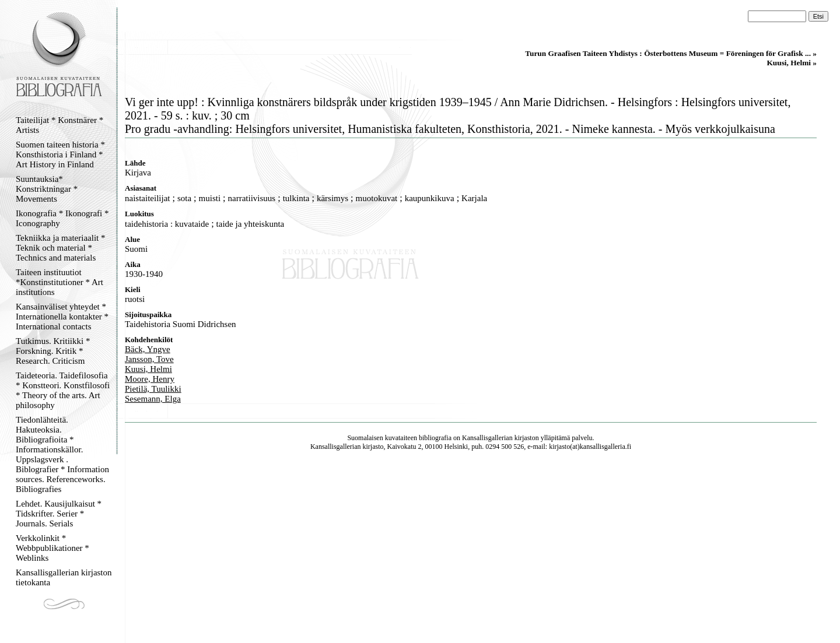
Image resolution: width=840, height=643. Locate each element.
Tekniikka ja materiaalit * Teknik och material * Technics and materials (60, 248)
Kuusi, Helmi (148, 369)
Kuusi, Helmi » (792, 63)
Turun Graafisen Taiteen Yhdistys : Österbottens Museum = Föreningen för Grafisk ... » (671, 53)
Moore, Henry (150, 379)
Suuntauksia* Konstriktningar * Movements (47, 189)
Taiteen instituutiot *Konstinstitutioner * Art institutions (60, 282)
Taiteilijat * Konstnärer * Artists (60, 125)
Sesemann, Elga (153, 399)
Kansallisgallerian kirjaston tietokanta (64, 577)
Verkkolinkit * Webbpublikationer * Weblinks (52, 548)
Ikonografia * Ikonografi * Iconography (62, 218)
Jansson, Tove (149, 359)
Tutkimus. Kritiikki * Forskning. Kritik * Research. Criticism (53, 351)
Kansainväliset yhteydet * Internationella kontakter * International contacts (62, 317)
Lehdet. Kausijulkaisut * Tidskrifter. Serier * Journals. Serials (59, 514)
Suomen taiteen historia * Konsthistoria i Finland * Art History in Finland (60, 154)
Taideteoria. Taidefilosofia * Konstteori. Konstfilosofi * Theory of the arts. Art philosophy (63, 390)
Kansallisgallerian (487, 438)
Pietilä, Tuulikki (153, 389)
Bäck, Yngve (148, 349)
